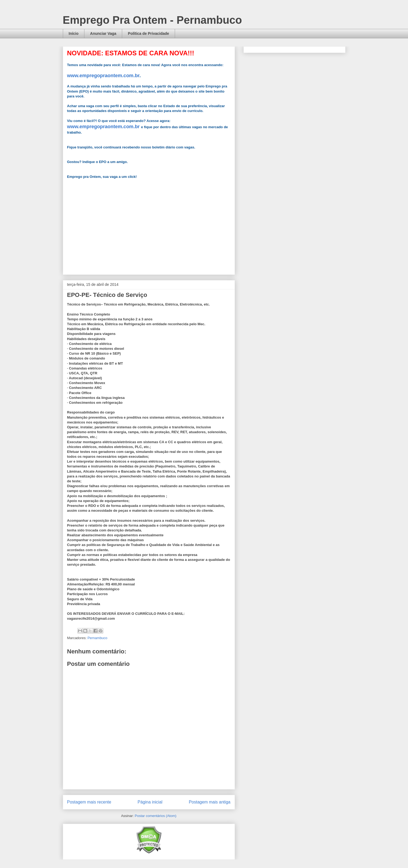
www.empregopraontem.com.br (103, 76)
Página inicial (150, 802)
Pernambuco (97, 638)
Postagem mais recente (89, 802)
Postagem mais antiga (210, 802)
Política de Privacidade (148, 33)
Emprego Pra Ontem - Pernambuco (152, 20)
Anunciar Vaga (103, 33)
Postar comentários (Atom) (155, 816)
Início (74, 33)
